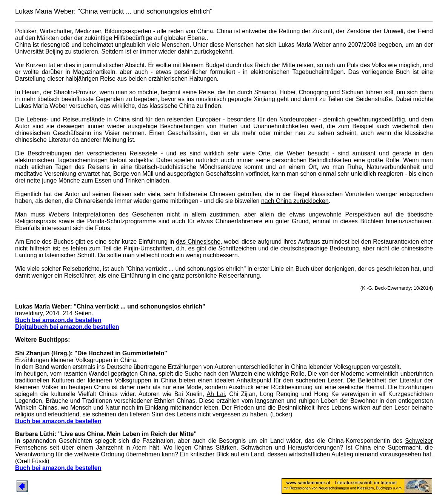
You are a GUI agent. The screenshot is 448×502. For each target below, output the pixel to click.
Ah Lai (216, 394)
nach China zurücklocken (295, 201)
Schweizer (419, 441)
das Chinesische (198, 242)
